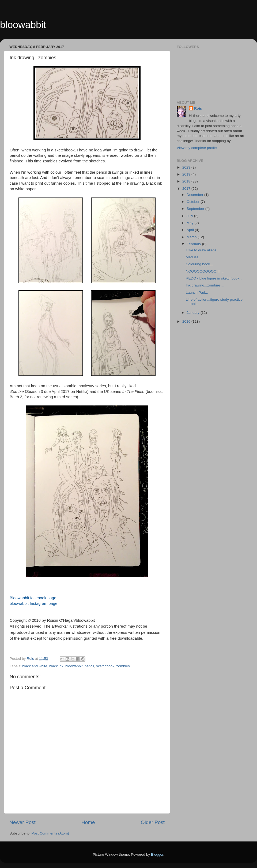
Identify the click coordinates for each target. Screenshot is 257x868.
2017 (187, 189)
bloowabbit (23, 25)
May (190, 223)
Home (88, 822)
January (194, 313)
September (196, 209)
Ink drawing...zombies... (205, 285)
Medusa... (194, 257)
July (190, 216)
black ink (56, 666)
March (192, 237)
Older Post (153, 822)
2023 (187, 167)
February (194, 244)
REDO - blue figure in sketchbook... (214, 278)
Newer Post (22, 822)
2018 (187, 181)
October (194, 202)
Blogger (157, 854)
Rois (198, 108)
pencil (89, 666)
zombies (123, 666)
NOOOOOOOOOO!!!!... (205, 271)
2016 (187, 321)
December (195, 195)
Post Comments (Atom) (50, 833)
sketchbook (105, 666)
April (191, 230)
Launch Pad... (197, 293)
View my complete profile (197, 148)
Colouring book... (199, 264)
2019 (187, 174)
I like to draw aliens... (203, 250)
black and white (35, 666)
